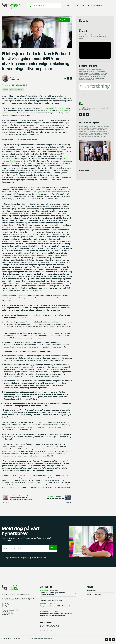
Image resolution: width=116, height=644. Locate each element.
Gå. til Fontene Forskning (91, 97)
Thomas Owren (15, 79)
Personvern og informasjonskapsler (41, 639)
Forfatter (12, 77)
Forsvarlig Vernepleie (96, 7)
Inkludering (6, 89)
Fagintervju (6, 85)
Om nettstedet (79, 7)
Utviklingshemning (23, 89)
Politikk (13, 89)
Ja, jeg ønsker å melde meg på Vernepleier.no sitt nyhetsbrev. (26, 558)
